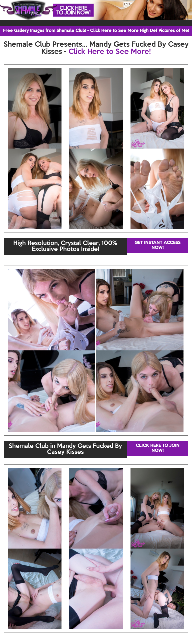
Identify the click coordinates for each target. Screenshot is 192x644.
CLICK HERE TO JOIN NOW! (158, 448)
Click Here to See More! (110, 52)
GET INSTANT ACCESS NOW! (157, 245)
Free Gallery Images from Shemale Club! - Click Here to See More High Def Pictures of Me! (96, 31)
